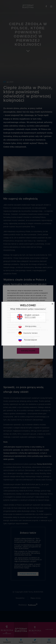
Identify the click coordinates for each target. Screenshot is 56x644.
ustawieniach (11, 332)
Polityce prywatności (34, 303)
